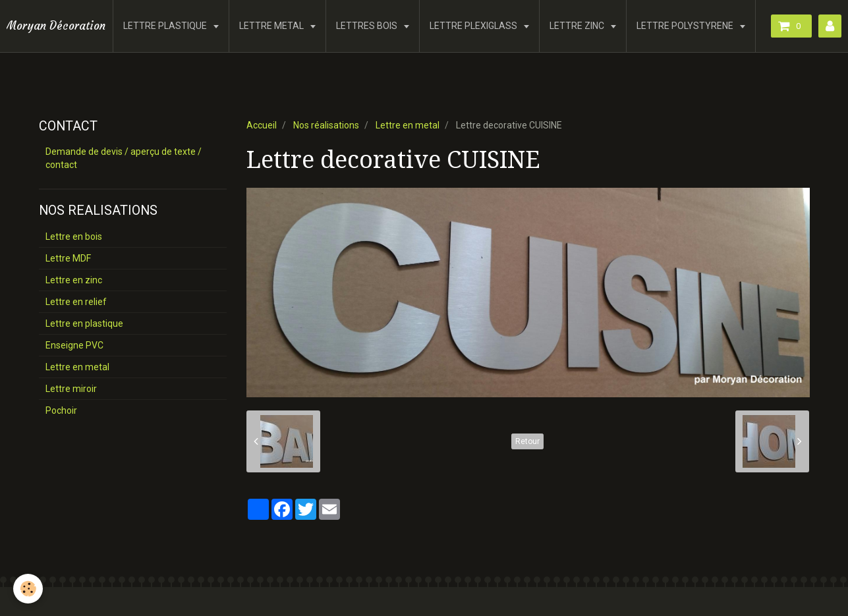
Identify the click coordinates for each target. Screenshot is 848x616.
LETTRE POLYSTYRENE (686, 26)
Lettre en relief (76, 302)
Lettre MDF (68, 258)
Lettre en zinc (74, 280)
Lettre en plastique (84, 323)
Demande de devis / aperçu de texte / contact (124, 158)
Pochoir (61, 410)
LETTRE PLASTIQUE (166, 26)
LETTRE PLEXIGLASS (474, 26)
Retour (527, 441)
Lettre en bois (74, 237)
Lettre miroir (71, 389)
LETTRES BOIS (368, 26)
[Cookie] (28, 589)
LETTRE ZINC (578, 26)
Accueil (262, 125)
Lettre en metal (408, 125)
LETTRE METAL (272, 26)
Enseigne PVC (74, 345)
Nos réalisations (326, 125)
